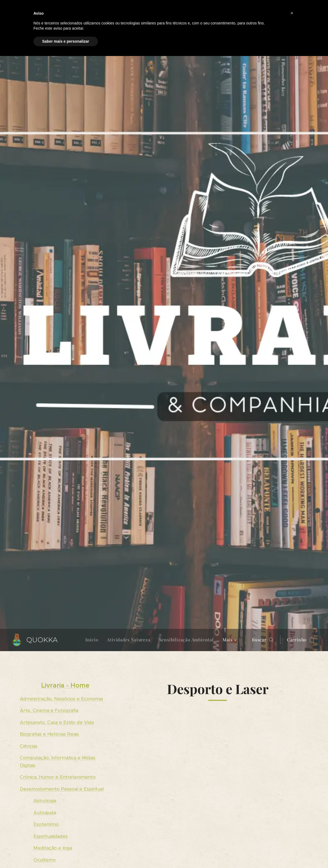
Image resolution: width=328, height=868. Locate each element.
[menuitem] (93, 640)
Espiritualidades (51, 836)
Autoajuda (45, 812)
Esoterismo (46, 824)
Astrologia (45, 801)
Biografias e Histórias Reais (49, 734)
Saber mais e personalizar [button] (66, 41)
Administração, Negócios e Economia (61, 698)
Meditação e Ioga (52, 848)
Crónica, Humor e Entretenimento (58, 777)
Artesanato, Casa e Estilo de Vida (57, 722)
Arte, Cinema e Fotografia (49, 710)
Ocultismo (45, 860)
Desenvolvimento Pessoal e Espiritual (62, 789)
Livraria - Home (65, 685)
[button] (263, 640)
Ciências (29, 746)
